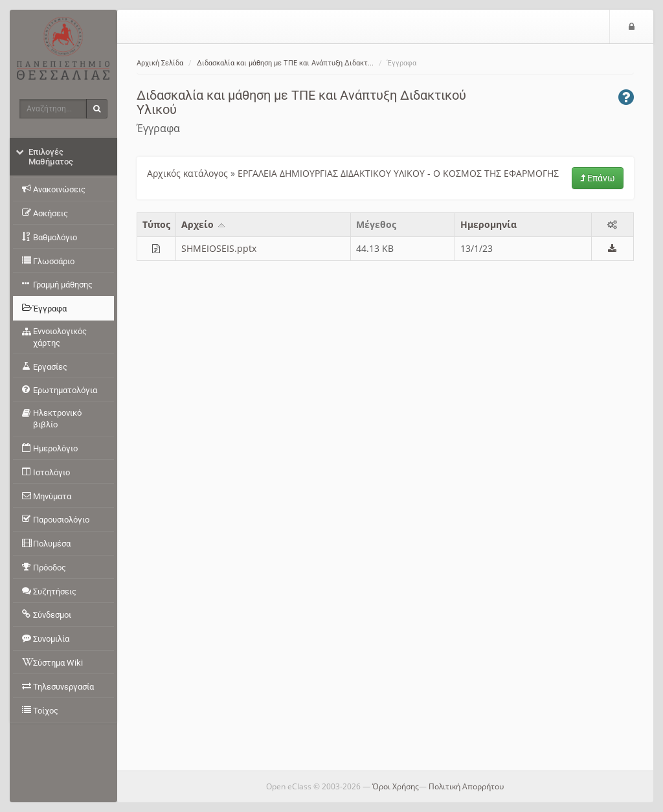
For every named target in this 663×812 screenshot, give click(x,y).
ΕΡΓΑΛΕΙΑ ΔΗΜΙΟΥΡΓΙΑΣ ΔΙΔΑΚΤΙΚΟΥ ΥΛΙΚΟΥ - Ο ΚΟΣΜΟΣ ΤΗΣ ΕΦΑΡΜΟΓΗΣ (398, 173)
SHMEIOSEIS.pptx (219, 248)
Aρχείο (204, 224)
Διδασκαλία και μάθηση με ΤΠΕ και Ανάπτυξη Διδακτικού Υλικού (301, 102)
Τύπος (156, 224)
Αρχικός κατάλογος (187, 173)
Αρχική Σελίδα (160, 63)
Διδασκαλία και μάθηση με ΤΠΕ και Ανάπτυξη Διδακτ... (285, 63)
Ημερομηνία (489, 224)
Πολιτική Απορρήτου (466, 786)
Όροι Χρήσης (396, 786)
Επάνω (598, 178)
